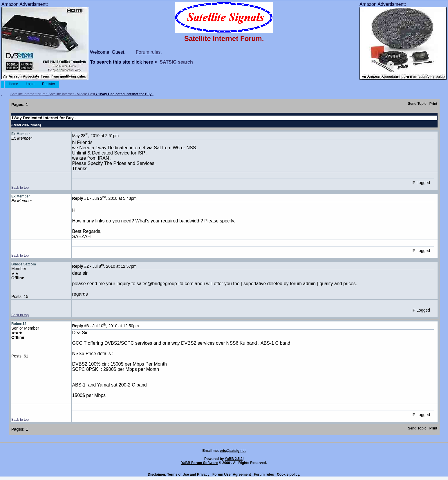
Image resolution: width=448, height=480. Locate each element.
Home (13, 84)
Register (49, 84)
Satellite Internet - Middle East (72, 94)
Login (30, 84)
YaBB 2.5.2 (234, 459)
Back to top (20, 188)
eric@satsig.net (233, 451)
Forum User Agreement (232, 474)
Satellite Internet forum (28, 94)
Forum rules (148, 52)
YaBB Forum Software (199, 463)
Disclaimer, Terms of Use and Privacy (179, 474)
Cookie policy (288, 474)
